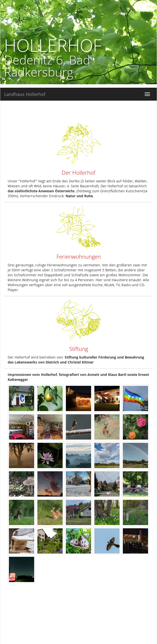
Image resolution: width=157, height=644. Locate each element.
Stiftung (79, 349)
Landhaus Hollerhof (25, 94)
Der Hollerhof (78, 172)
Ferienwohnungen (79, 256)
